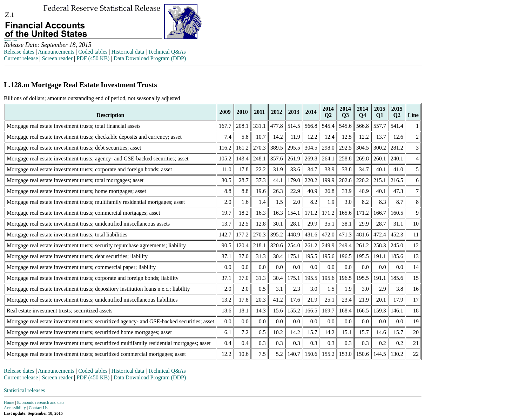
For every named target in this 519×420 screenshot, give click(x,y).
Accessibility (15, 408)
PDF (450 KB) (93, 58)
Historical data (128, 52)
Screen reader (57, 58)
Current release (21, 58)
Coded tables (93, 52)
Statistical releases (25, 390)
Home (9, 402)
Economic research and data (41, 402)
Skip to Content (11, 40)
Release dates (19, 52)
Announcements (56, 52)
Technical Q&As (167, 52)
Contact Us (38, 408)
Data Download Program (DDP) (150, 58)
